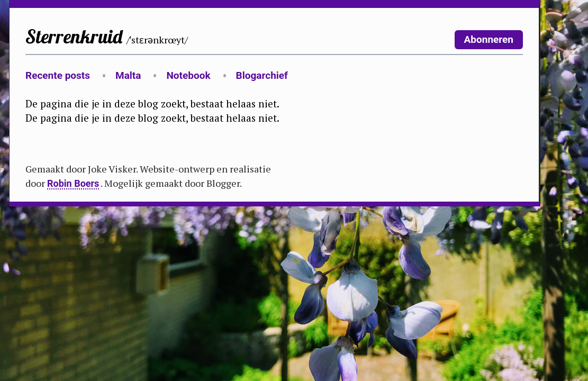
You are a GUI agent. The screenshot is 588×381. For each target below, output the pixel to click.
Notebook (188, 75)
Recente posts (58, 75)
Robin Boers (73, 183)
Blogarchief (262, 75)
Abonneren (489, 39)
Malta (128, 75)
